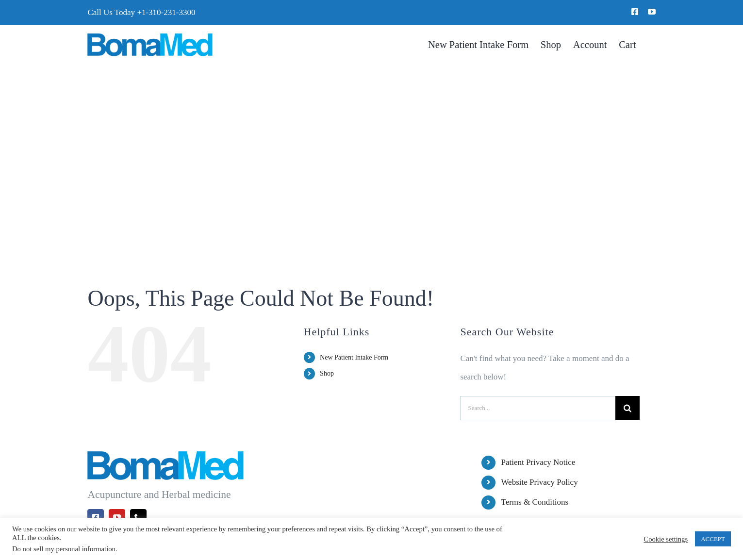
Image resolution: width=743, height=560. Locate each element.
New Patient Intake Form (354, 357)
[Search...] (538, 408)
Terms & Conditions (535, 502)
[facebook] (635, 12)
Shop (327, 373)
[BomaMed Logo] (150, 37)
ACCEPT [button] (713, 539)
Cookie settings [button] (666, 539)
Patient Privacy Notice (538, 462)
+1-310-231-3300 (166, 12)
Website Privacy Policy (539, 482)
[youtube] (652, 12)
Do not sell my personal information (64, 549)
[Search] (627, 408)
